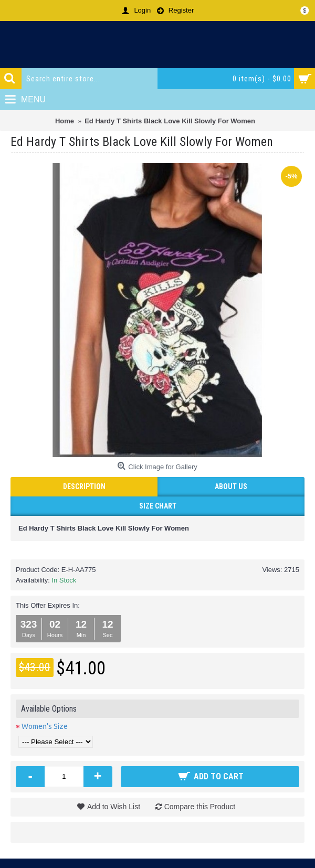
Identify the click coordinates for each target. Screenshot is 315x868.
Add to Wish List (114, 807)
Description (84, 486)
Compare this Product (200, 807)
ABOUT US (231, 486)
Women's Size (45, 726)
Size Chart (158, 506)
